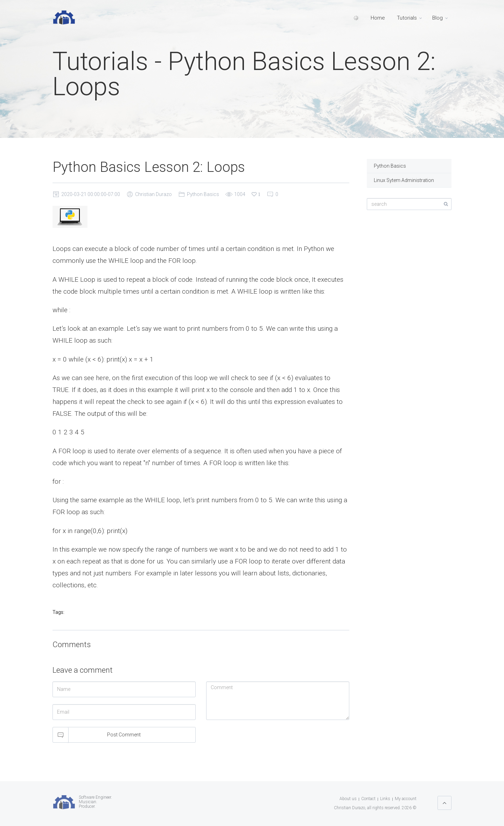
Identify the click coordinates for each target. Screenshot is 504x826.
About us (348, 799)
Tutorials (407, 18)
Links (385, 799)
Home (378, 18)
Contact (368, 799)
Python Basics (203, 194)
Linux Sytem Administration (404, 180)
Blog (437, 18)
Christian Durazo (153, 194)
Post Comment (124, 735)
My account (406, 799)
